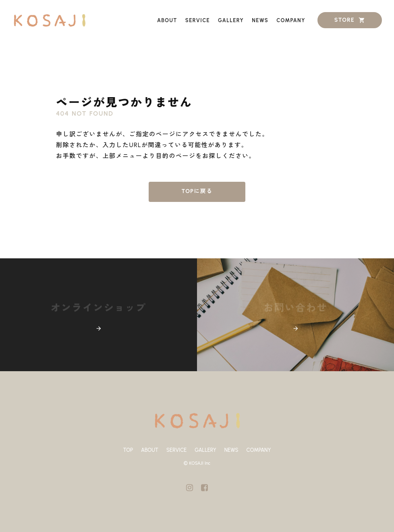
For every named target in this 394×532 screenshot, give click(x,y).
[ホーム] (49, 20)
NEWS (231, 450)
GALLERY (205, 450)
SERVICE (176, 450)
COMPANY (258, 450)
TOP (128, 450)
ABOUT (150, 450)
